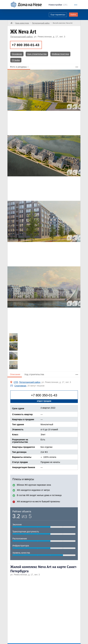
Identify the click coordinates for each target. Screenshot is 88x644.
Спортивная (20, 386)
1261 (58, 5)
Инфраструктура (60, 54)
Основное (17, 54)
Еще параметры (58, 15)
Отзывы (16, 60)
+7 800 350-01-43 (26, 45)
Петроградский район (21, 37)
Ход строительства (37, 54)
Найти (73, 15)
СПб (16, 382)
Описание (15, 374)
